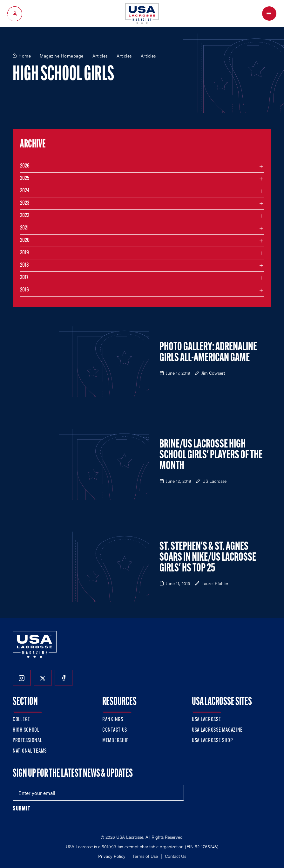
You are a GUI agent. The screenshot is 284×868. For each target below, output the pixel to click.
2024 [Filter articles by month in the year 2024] (25, 191)
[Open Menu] (269, 14)
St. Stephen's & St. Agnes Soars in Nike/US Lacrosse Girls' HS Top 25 (208, 558)
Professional (27, 741)
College (21, 720)
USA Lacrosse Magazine (217, 730)
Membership (115, 741)
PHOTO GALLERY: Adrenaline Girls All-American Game (208, 353)
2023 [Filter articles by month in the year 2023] (25, 203)
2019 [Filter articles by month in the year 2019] (24, 253)
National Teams (30, 751)
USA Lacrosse (206, 720)
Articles (100, 56)
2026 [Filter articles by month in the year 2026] (25, 166)
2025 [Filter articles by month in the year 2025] (25, 178)
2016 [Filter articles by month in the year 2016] (24, 290)
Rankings (113, 720)
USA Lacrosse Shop (212, 741)
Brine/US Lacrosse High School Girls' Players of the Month (211, 455)
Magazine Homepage (62, 56)
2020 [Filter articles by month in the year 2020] (25, 240)
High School (26, 730)
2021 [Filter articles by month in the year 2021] (24, 228)
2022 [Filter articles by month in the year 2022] (25, 216)
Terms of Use (145, 856)
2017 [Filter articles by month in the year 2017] (24, 278)
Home (25, 56)
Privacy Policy (112, 856)
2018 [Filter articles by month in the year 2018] (24, 265)
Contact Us (115, 730)
